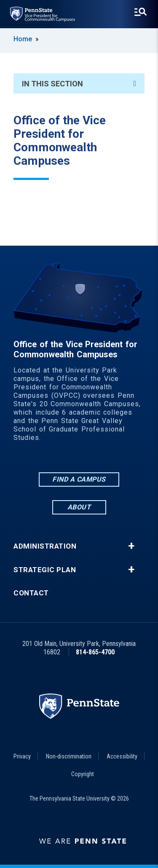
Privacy (22, 756)
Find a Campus (79, 479)
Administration (45, 546)
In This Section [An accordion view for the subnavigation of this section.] (79, 84)
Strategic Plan (45, 570)
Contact (31, 593)
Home (23, 39)
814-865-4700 (95, 652)
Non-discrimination (69, 756)
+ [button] (131, 546)
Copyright (83, 774)
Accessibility (122, 756)
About (79, 507)
